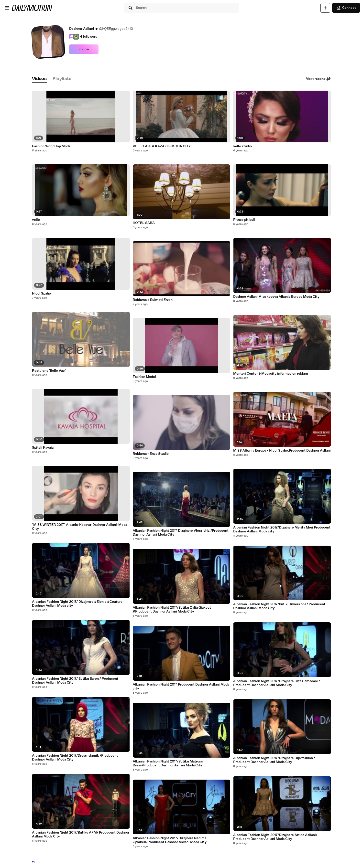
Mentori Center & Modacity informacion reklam (271, 374)
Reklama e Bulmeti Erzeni (153, 300)
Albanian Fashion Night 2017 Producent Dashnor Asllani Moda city (181, 687)
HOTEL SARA (144, 223)
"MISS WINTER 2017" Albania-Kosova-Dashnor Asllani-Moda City (80, 527)
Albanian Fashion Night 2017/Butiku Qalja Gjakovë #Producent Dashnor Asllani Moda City (172, 610)
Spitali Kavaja (43, 448)
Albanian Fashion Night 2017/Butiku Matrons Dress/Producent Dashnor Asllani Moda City (168, 763)
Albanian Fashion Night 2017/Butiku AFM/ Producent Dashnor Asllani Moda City (81, 835)
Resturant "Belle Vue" (49, 371)
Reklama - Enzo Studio (151, 454)
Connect (346, 8)
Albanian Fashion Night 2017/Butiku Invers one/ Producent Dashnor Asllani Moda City (279, 606)
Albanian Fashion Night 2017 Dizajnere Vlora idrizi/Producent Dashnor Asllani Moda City (181, 533)
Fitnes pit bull (244, 220)
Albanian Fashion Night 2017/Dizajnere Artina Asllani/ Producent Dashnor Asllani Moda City (275, 837)
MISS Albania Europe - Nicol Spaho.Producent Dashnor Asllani (282, 451)
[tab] (39, 79)
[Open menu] (7, 8)
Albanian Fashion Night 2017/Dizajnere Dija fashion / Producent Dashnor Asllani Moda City (274, 760)
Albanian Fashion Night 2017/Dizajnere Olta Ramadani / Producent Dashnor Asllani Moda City (277, 683)
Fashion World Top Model (52, 146)
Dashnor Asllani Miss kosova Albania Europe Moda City (276, 297)
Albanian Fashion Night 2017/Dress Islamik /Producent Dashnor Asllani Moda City (75, 758)
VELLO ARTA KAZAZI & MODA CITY (162, 146)
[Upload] (325, 8)
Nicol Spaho (41, 294)
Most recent (318, 79)
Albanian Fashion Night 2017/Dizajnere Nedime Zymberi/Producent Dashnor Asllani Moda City (170, 840)
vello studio (242, 146)
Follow (84, 49)
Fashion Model (144, 377)
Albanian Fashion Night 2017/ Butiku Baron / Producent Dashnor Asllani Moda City (75, 681)
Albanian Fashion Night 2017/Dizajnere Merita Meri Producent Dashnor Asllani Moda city (282, 529)
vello (36, 220)
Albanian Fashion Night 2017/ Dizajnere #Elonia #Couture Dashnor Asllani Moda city (77, 604)
